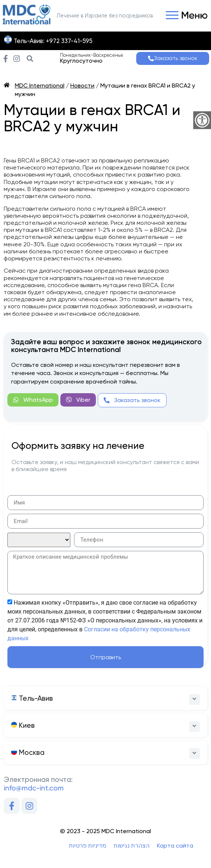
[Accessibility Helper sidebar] (202, 120)
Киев (23, 725)
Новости (82, 86)
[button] (185, 16)
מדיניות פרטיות (88, 846)
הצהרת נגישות (132, 846)
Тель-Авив (32, 698)
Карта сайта (175, 846)
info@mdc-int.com (34, 788)
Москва (28, 752)
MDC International (40, 86)
